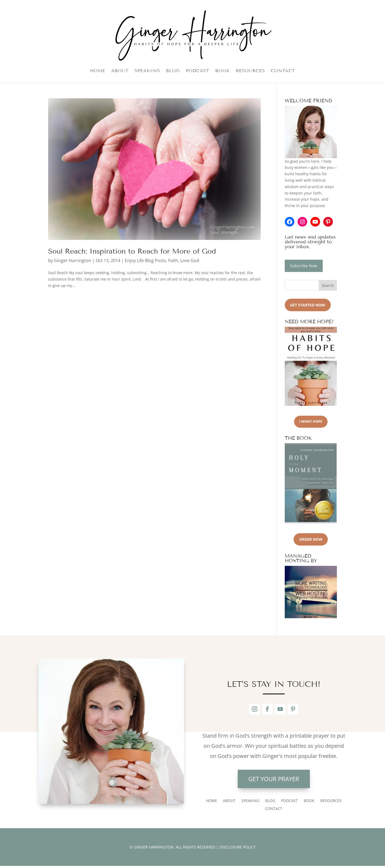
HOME (98, 71)
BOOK (223, 71)
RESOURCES (250, 71)
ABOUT (120, 71)
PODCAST (198, 71)
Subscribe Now (304, 266)
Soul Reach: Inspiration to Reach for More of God (132, 251)
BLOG (173, 71)
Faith (173, 260)
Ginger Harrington (73, 260)
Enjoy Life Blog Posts (145, 260)
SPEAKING (147, 71)
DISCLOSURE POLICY (238, 847)
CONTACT (283, 71)
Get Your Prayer (274, 779)
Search (328, 285)
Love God (190, 260)
